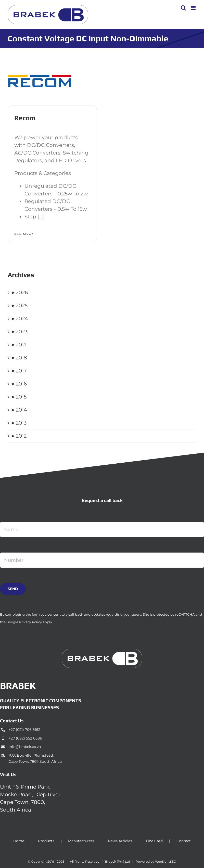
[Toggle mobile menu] (194, 8)
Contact (184, 841)
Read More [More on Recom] (23, 234)
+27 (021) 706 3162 (24, 730)
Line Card (154, 841)
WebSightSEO (166, 861)
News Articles (120, 841)
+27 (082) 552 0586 (25, 738)
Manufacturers (81, 841)
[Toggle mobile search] (183, 8)
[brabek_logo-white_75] (102, 651)
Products (46, 841)
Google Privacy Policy (24, 622)
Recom (25, 118)
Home (19, 841)
